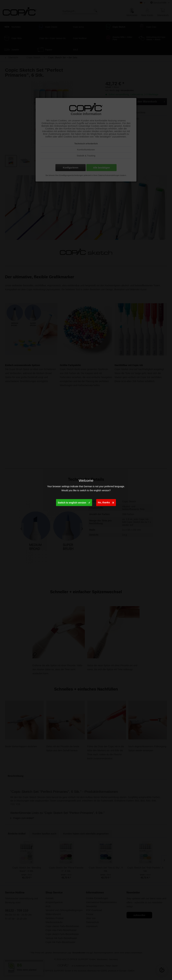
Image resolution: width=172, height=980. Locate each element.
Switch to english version (74, 502)
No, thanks (106, 502)
